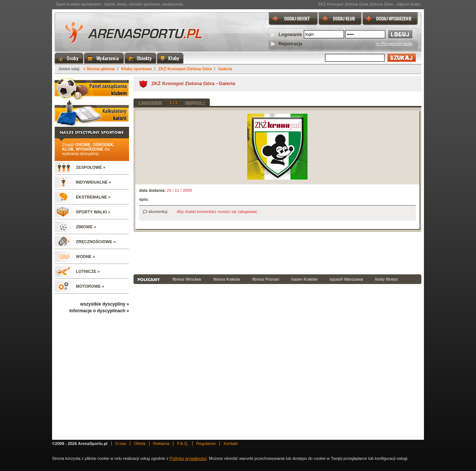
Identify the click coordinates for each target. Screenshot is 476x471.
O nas (121, 443)
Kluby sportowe (137, 69)
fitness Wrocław (187, 279)
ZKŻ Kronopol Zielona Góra (185, 69)
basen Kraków (305, 279)
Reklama (161, 443)
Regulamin (206, 443)
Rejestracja (290, 44)
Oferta (140, 443)
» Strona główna (99, 69)
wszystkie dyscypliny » (105, 304)
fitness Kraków (227, 279)
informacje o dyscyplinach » (99, 311)
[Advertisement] (277, 252)
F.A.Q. (183, 443)
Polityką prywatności (188, 458)
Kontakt (230, 443)
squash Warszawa (346, 279)
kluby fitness (387, 279)
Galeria (225, 69)
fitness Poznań (266, 279)
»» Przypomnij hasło (394, 43)
